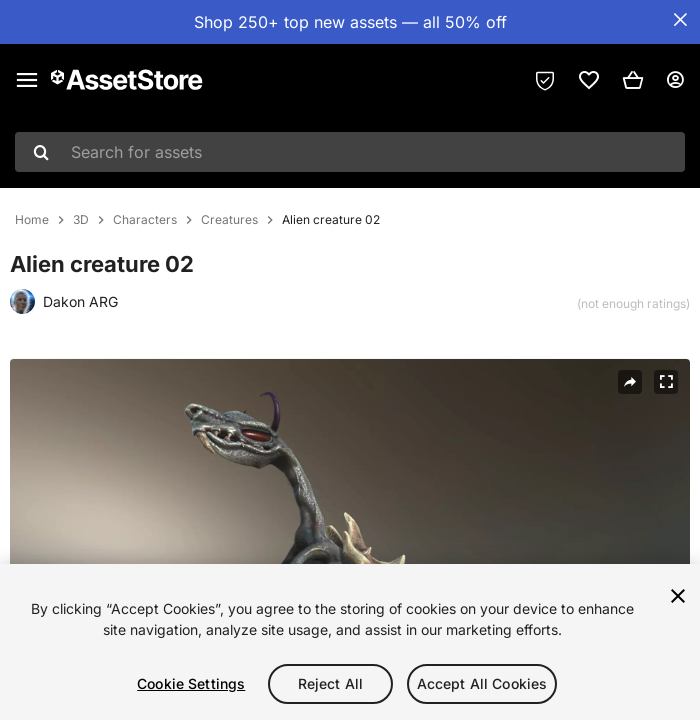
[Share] (630, 382)
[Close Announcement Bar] (680, 20)
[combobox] (350, 152)
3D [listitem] (81, 220)
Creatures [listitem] (229, 220)
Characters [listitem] (145, 220)
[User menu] (675, 80)
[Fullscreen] (666, 382)
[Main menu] (27, 80)
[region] (350, 642)
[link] (589, 80)
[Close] (678, 596)
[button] (633, 80)
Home (32, 220)
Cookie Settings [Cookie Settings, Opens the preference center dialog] (191, 683)
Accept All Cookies (482, 683)
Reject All (330, 683)
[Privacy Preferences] (545, 80)
